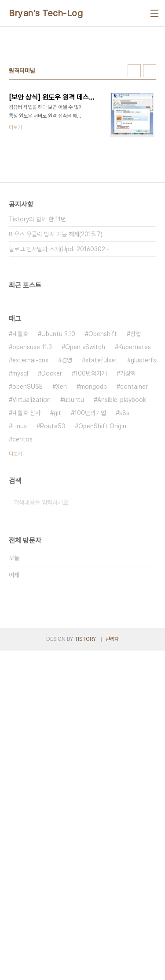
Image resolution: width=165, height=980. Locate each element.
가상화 (128, 538)
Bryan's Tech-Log (46, 13)
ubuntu (74, 564)
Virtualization (31, 564)
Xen (61, 551)
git (57, 578)
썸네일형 (134, 235)
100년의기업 (90, 578)
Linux (20, 591)
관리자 (112, 969)
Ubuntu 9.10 (58, 499)
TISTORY (85, 969)
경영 (67, 525)
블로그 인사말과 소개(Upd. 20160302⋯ (59, 414)
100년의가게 (91, 538)
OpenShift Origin (102, 591)
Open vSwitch (85, 512)
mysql (20, 538)
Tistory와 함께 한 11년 (37, 384)
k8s (124, 578)
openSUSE (27, 551)
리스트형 (150, 235)
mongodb (93, 551)
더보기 (15, 618)
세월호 (20, 499)
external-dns (30, 525)
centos (22, 604)
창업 (136, 499)
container (134, 551)
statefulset (101, 525)
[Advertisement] (82, 122)
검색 (147, 667)
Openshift (103, 499)
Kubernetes (135, 512)
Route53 (53, 591)
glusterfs (143, 525)
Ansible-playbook (122, 564)
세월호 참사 (26, 578)
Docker (52, 538)
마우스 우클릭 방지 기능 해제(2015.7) (56, 399)
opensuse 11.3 (32, 512)
